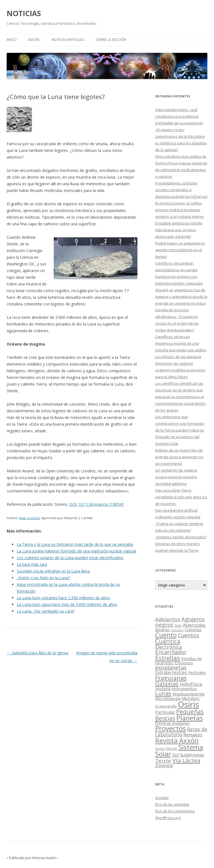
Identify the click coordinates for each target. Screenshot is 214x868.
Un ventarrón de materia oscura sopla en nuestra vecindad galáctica (176, 477)
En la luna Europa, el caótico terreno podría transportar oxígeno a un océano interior (180, 210)
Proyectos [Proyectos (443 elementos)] (171, 728)
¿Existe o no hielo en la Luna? (43, 578)
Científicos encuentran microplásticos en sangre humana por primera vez (176, 270)
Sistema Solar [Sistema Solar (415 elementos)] (179, 750)
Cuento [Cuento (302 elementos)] (166, 635)
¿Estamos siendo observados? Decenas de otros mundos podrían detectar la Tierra (181, 544)
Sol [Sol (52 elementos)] (176, 755)
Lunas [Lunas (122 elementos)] (163, 693)
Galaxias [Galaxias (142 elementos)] (167, 684)
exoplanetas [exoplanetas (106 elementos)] (171, 668)
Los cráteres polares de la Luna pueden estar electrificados (70, 558)
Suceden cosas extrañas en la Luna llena (53, 571)
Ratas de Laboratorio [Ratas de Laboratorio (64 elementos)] (181, 732)
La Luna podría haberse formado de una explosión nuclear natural (76, 551)
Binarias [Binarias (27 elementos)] (163, 630)
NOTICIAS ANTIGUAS (68, 40)
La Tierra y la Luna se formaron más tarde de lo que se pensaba (75, 544)
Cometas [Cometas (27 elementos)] (193, 630)
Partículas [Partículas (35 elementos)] (165, 712)
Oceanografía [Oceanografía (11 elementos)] (166, 706)
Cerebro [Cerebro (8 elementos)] (177, 630)
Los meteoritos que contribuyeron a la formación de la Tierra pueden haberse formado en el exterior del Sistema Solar (180, 430)
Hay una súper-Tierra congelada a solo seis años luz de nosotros (181, 497)
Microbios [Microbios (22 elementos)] (191, 698)
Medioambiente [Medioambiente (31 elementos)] (189, 694)
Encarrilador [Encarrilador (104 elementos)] (171, 652)
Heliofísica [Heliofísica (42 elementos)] (191, 684)
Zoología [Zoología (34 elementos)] (164, 765)
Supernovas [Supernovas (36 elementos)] (192, 755)
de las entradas (172, 804)
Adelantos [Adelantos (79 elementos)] (168, 619)
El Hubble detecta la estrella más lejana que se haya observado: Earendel (179, 230)
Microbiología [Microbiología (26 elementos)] (168, 698)
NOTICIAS (24, 13)
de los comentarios (175, 811)
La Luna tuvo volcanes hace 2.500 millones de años (63, 598)
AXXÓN (34, 40)
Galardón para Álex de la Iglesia (37, 653)
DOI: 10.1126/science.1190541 (97, 504)
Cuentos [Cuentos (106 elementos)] (189, 635)
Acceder (162, 798)
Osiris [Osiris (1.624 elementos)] (189, 704)
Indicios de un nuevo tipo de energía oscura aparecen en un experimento (179, 457)
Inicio (12, 40)
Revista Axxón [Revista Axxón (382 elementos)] (177, 740)
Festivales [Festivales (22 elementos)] (197, 673)
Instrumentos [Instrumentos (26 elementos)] (184, 689)
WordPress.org (168, 818)
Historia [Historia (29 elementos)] (163, 689)
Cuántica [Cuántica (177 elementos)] (168, 641)
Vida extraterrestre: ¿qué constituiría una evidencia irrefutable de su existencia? (179, 116)
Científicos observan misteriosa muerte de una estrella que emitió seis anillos (181, 343)
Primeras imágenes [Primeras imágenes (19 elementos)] (172, 723)
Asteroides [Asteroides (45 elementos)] (194, 625)
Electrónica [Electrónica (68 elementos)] (169, 647)
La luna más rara (32, 564)
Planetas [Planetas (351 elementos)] (190, 718)
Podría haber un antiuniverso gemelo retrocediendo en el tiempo (180, 250)
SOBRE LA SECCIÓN (111, 40)
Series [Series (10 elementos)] (160, 749)
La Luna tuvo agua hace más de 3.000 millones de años (67, 604)
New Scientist (29, 518)
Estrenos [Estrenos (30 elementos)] (184, 663)
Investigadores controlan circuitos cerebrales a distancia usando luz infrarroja (181, 190)
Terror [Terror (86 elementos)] (163, 761)
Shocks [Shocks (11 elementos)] (172, 748)
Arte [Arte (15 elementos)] (178, 625)
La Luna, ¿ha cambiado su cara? (46, 611)
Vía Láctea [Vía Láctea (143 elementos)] (186, 760)
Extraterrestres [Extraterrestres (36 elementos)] (171, 672)
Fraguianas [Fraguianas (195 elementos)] (171, 678)
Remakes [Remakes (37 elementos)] (193, 735)
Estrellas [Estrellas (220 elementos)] (168, 658)
